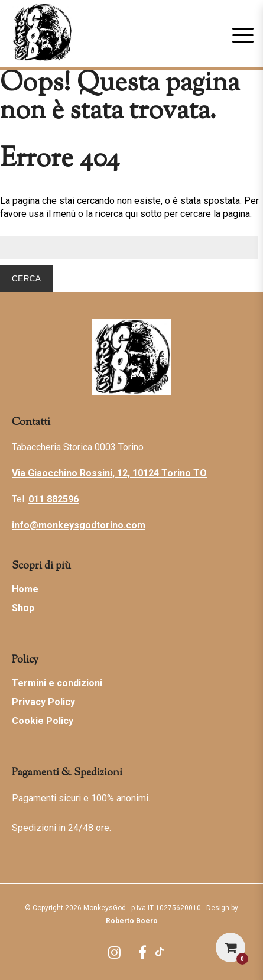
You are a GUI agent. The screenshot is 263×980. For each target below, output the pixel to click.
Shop (23, 608)
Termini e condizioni (57, 683)
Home (25, 589)
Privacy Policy (43, 702)
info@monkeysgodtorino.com (79, 525)
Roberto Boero (132, 921)
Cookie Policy (43, 721)
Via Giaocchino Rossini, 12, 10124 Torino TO (109, 473)
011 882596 (53, 499)
